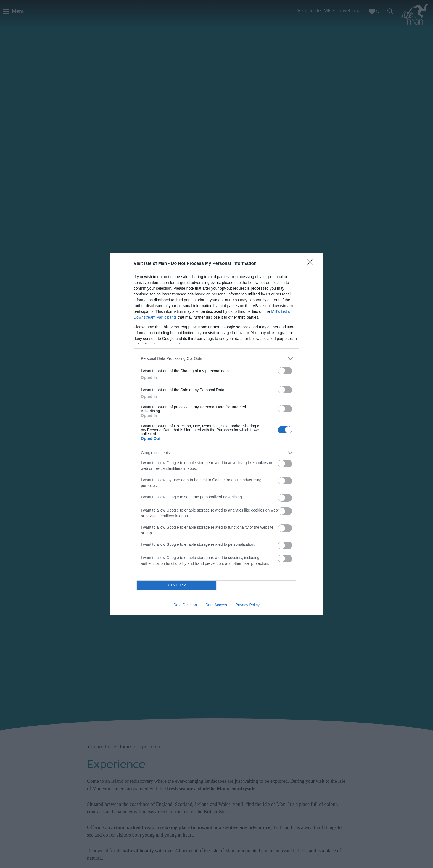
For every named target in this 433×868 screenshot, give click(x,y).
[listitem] (216, 359)
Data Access (216, 605)
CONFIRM (177, 585)
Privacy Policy (248, 605)
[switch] (285, 371)
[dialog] (216, 434)
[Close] (312, 264)
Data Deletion (185, 605)
